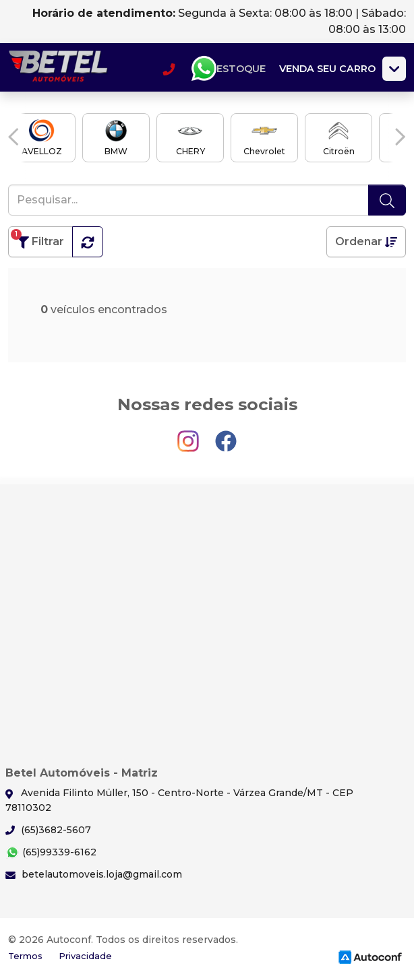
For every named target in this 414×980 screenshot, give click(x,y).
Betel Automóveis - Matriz (59, 69)
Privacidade (85, 956)
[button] (13, 137)
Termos (25, 956)
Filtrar (37, 239)
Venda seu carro (327, 69)
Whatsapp (204, 69)
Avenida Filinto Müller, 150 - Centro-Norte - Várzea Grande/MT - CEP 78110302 (179, 800)
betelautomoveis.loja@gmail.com (94, 874)
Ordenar (366, 241)
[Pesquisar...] (188, 200)
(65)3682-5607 (48, 830)
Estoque (241, 69)
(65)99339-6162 (51, 852)
